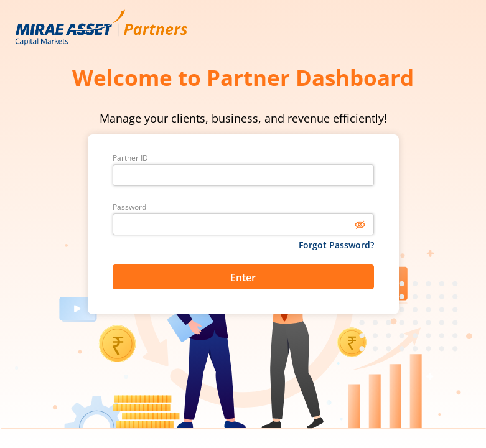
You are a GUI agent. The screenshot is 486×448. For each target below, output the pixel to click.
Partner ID (130, 158)
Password (129, 207)
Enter (243, 278)
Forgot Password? (336, 245)
